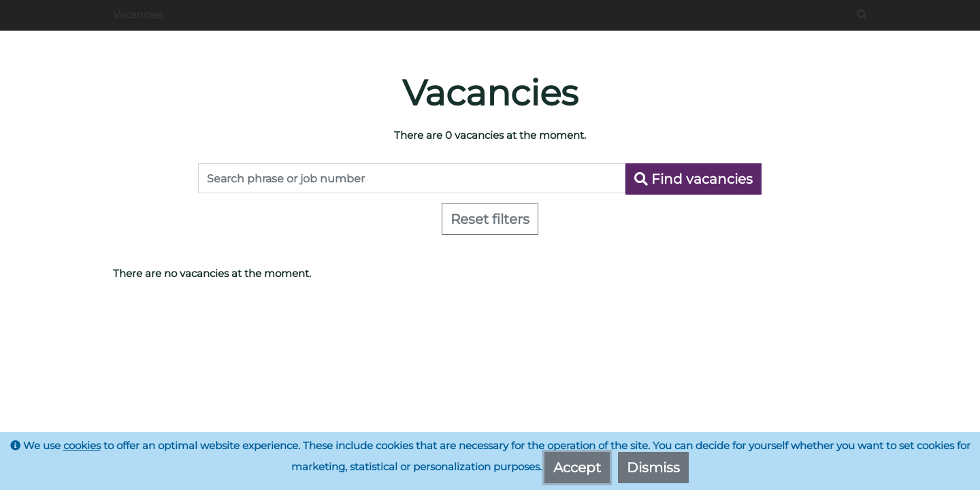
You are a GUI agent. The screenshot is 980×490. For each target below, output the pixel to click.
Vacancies (138, 15)
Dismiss (653, 468)
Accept (577, 468)
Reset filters (490, 219)
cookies (82, 445)
